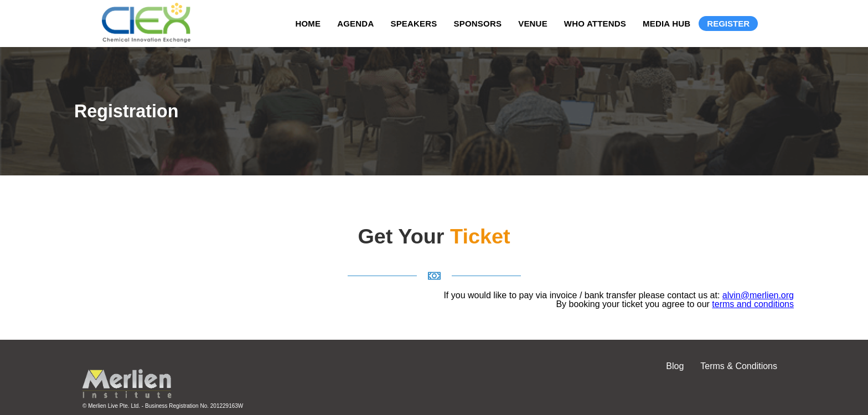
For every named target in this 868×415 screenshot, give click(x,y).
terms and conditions (753, 304)
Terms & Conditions (739, 366)
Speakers (414, 24)
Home (308, 24)
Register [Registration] (728, 24)
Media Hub (666, 24)
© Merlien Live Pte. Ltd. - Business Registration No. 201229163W (163, 406)
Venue (533, 24)
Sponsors (478, 24)
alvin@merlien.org (758, 295)
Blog (675, 366)
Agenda (355, 24)
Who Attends (595, 24)
